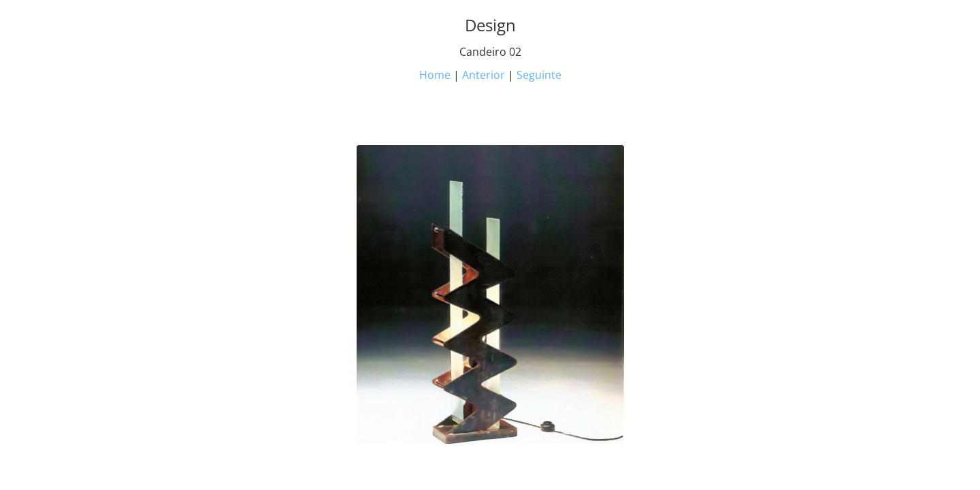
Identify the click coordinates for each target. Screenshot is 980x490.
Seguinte (539, 75)
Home (435, 75)
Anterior (484, 75)
